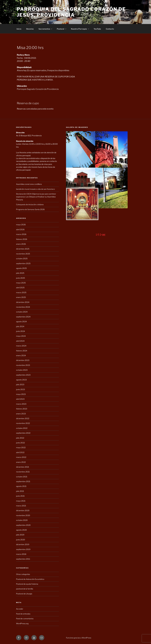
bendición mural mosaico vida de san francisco (35, 189)
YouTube (97, 29)
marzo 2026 (21, 234)
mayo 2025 (21, 283)
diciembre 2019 (23, 544)
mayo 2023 (21, 394)
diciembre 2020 (23, 510)
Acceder (20, 609)
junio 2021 (20, 496)
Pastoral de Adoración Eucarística (30, 579)
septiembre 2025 (23, 263)
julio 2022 (20, 438)
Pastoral (62, 29)
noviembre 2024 (23, 307)
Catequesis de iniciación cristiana (30, 204)
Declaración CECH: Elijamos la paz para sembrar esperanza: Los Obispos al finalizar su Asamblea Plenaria (36, 197)
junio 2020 (21, 540)
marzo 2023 (21, 404)
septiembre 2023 (23, 375)
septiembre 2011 (23, 559)
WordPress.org (22, 623)
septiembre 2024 (23, 317)
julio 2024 (20, 326)
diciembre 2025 (23, 249)
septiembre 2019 (23, 549)
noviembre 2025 (23, 254)
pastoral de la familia (25, 589)
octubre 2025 (22, 258)
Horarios (30, 29)
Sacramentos (46, 29)
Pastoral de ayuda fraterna (27, 584)
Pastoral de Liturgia (24, 594)
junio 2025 (20, 278)
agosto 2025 (21, 268)
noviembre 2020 (23, 515)
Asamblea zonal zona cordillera (29, 184)
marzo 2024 (21, 346)
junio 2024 (20, 331)
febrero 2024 (22, 351)
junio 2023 (20, 389)
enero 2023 (21, 414)
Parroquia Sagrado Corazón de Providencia (38, 89)
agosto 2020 (21, 530)
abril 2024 (20, 341)
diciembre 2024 (23, 302)
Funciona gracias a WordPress (79, 638)
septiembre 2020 (23, 525)
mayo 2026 (21, 225)
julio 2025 (20, 273)
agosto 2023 (21, 380)
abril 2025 (20, 288)
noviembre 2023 (23, 365)
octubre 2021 (22, 477)
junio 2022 (20, 443)
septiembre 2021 (23, 481)
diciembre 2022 (23, 418)
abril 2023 (20, 399)
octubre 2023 (22, 370)
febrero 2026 (22, 239)
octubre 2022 (22, 428)
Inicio (19, 29)
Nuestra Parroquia (80, 29)
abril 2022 (20, 452)
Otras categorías (23, 574)
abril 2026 (20, 229)
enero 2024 (21, 355)
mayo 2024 (21, 336)
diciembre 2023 (23, 360)
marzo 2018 (21, 554)
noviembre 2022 (23, 423)
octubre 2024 (22, 312)
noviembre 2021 (23, 472)
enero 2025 (21, 297)
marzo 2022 (21, 457)
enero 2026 (21, 244)
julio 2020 (20, 535)
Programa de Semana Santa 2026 (30, 209)
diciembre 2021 (23, 467)
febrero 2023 (22, 409)
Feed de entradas (23, 614)
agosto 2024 (21, 321)
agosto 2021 (21, 486)
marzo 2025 (21, 292)
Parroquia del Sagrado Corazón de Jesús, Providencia (71, 12)
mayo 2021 (21, 501)
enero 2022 (21, 462)
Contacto (110, 29)
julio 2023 (20, 384)
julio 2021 (20, 491)
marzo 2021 (21, 506)
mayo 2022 (21, 447)
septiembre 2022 (23, 433)
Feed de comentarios (25, 619)
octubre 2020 (22, 520)
